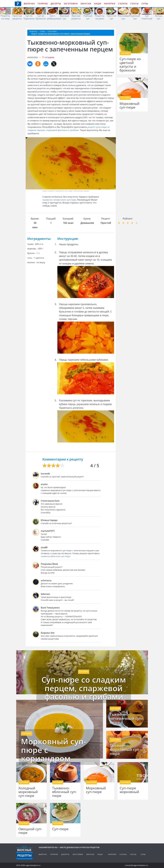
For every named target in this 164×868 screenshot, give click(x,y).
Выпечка (29, 4)
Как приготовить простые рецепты (18, 3)
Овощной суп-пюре (30, 831)
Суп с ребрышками (54, 17)
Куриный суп (135, 17)
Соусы (135, 4)
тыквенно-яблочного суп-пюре (55, 556)
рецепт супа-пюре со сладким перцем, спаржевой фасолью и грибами (68, 129)
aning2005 (33, 57)
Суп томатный (147, 17)
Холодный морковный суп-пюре (28, 792)
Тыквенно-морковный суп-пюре (125, 750)
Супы (145, 4)
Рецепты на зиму (5, 17)
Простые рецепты (17, 17)
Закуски (86, 4)
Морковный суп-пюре (129, 105)
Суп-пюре (60, 829)
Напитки (110, 4)
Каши (98, 4)
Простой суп (111, 17)
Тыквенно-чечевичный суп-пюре (126, 718)
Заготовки (71, 4)
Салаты (123, 4)
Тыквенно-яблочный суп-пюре (65, 792)
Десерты (56, 4)
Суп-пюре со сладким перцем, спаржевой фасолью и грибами (84, 688)
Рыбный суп (88, 17)
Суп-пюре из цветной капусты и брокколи (130, 65)
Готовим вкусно (24, 853)
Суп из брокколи (41, 17)
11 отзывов (48, 57)
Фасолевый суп (124, 17)
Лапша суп (159, 17)
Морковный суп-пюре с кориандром (54, 750)
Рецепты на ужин (100, 17)
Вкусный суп (64, 17)
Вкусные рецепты (76, 17)
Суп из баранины (29, 17)
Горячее (43, 4)
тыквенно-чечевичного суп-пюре (59, 200)
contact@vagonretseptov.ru (136, 865)
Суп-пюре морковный (129, 790)
